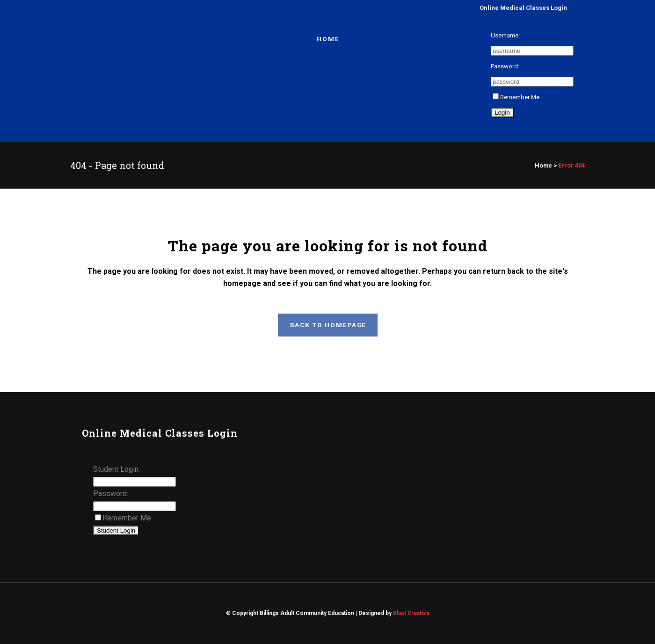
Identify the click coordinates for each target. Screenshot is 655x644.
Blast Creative (411, 613)
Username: (505, 35)
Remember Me (516, 97)
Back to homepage (328, 325)
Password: (505, 66)
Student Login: (116, 469)
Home (543, 165)
